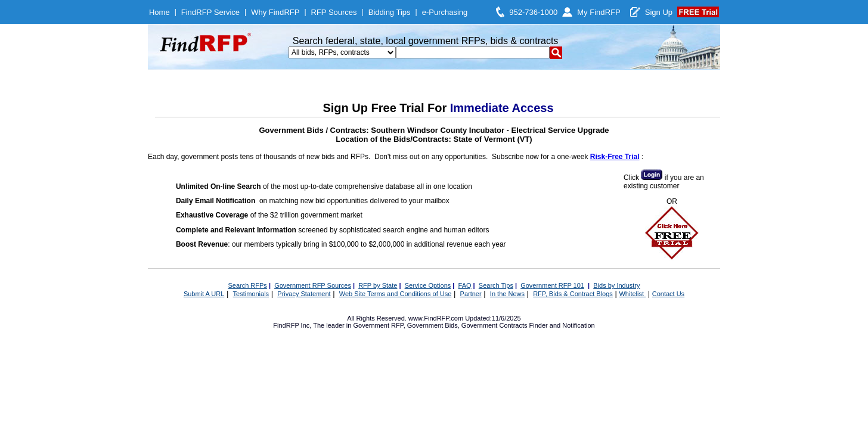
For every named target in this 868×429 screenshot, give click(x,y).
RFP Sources (334, 12)
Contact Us (668, 294)
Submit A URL (204, 294)
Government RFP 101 (552, 285)
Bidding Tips (390, 12)
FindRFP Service (210, 12)
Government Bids (433, 325)
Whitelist (632, 294)
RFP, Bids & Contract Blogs (573, 294)
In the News (507, 294)
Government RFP (378, 325)
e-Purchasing (445, 12)
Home (159, 12)
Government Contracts (495, 325)
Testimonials (251, 294)
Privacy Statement (304, 294)
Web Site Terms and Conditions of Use (396, 294)
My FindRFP (599, 12)
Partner (471, 294)
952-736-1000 (533, 12)
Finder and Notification (562, 325)
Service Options (428, 285)
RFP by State (378, 285)
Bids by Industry (616, 285)
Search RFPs (247, 285)
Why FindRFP (275, 12)
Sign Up (659, 12)
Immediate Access (502, 108)
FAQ (465, 285)
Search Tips (496, 285)
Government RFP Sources (313, 285)
